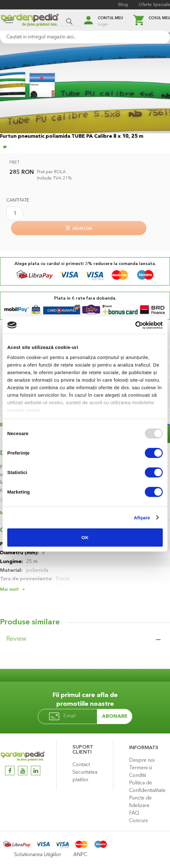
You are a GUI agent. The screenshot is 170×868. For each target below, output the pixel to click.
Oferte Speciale (154, 5)
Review (16, 639)
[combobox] (85, 37)
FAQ (134, 813)
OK (85, 537)
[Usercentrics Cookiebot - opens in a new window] (135, 325)
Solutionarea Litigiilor (38, 855)
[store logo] (30, 21)
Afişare (142, 517)
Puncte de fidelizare (140, 802)
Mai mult (9, 589)
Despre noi (142, 760)
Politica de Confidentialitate (147, 787)
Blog (123, 5)
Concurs (139, 821)
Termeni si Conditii (141, 772)
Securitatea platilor (85, 776)
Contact (81, 765)
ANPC (80, 855)
